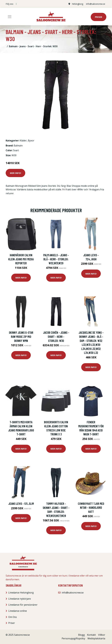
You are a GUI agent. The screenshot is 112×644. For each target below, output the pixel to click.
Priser (99, 17)
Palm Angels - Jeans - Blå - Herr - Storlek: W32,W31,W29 (56, 259)
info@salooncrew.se (96, 4)
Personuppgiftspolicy (73, 638)
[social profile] (16, 4)
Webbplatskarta (96, 638)
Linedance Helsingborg (21, 593)
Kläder (23, 141)
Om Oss (13, 617)
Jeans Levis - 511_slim (21, 504)
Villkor (102, 635)
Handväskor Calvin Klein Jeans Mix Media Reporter (21, 259)
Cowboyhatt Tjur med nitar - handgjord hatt (91, 508)
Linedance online (18, 611)
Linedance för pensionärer (23, 605)
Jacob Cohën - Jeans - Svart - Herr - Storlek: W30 (56, 336)
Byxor (31, 141)
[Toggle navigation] (10, 17)
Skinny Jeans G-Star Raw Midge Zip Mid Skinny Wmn (21, 336)
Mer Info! (15, 173)
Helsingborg (78, 4)
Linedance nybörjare (20, 599)
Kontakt (91, 635)
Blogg (81, 635)
